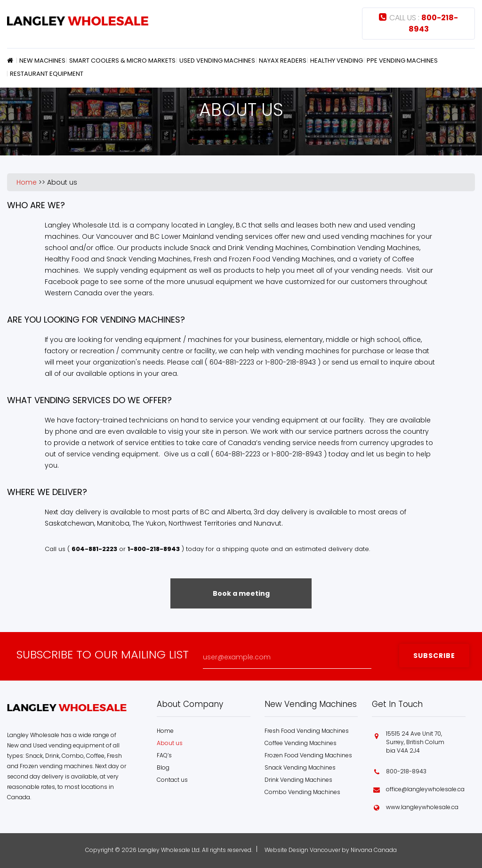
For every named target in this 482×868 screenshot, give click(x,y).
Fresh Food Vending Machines (307, 731)
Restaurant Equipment (47, 74)
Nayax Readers (283, 61)
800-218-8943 (406, 771)
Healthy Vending (337, 61)
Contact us (172, 780)
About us (62, 182)
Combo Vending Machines (302, 792)
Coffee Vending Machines (301, 743)
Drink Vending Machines (298, 780)
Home (12, 60)
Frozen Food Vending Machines (308, 755)
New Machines (42, 61)
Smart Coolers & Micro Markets (122, 61)
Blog (163, 767)
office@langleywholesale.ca (425, 789)
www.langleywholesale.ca (422, 807)
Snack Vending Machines (300, 767)
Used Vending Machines (217, 61)
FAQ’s (164, 755)
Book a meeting (241, 593)
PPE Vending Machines (402, 61)
